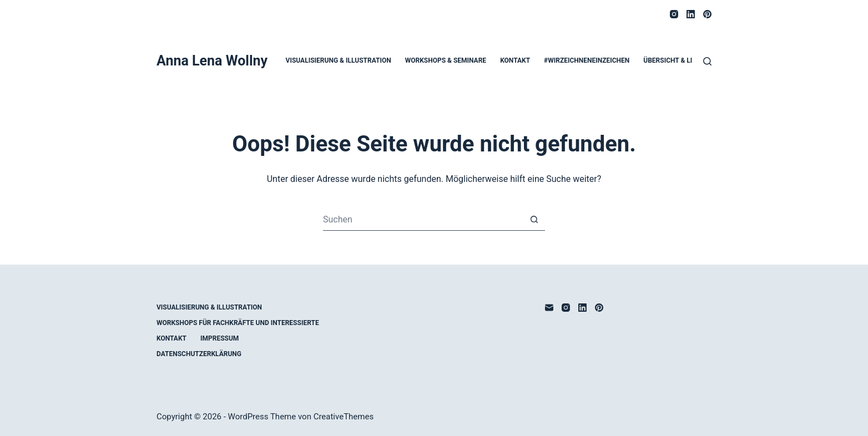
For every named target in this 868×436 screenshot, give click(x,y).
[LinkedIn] (691, 14)
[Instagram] (674, 14)
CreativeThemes (344, 417)
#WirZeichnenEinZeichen (587, 60)
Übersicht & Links (674, 60)
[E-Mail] (549, 308)
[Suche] (707, 61)
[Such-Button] (534, 220)
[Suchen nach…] (423, 220)
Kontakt (515, 60)
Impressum (219, 338)
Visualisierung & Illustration (339, 60)
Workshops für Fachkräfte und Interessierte (238, 323)
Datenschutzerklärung (199, 354)
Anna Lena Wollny (212, 61)
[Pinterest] (707, 14)
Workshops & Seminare (446, 60)
